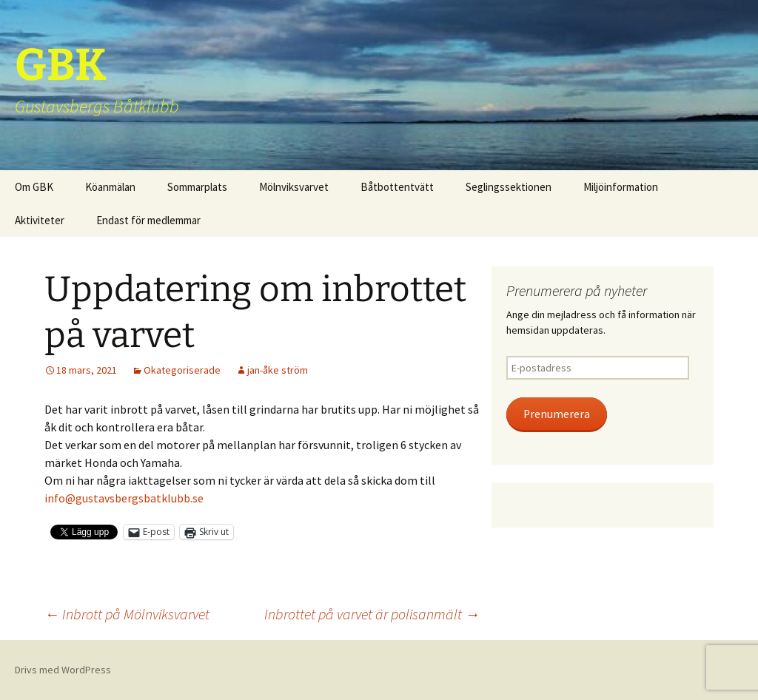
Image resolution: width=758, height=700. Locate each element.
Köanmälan (110, 187)
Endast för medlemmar (148, 220)
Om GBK (34, 187)
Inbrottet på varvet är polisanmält (372, 614)
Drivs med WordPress (63, 670)
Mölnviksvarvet (294, 187)
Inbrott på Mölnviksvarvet (127, 614)
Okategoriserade (182, 370)
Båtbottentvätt (397, 187)
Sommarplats (197, 187)
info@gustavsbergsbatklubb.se (124, 498)
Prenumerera (557, 414)
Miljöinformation (621, 187)
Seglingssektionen (509, 187)
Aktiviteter (40, 220)
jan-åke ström (278, 370)
